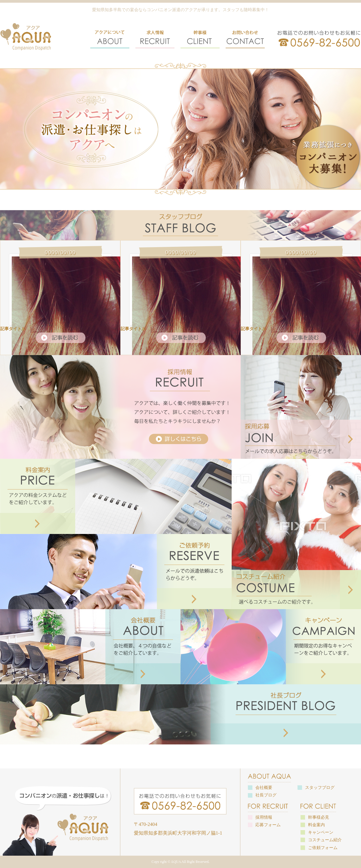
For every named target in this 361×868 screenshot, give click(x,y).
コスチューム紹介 (325, 840)
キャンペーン (321, 832)
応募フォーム (268, 825)
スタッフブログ (320, 788)
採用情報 (264, 817)
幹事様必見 (319, 817)
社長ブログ (266, 795)
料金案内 (316, 825)
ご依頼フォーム (323, 848)
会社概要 (264, 788)
